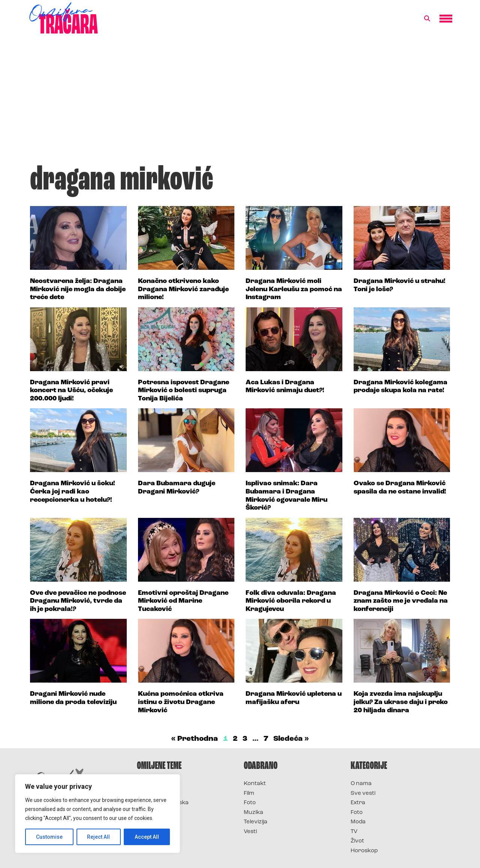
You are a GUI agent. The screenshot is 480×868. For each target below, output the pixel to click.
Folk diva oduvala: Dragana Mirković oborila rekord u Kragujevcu (291, 601)
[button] (427, 19)
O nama (361, 784)
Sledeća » (291, 739)
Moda (358, 822)
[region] (97, 814)
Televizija (256, 822)
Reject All (99, 837)
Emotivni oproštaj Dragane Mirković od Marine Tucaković (183, 601)
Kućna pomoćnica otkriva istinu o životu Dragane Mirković (181, 702)
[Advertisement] (240, 103)
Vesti (250, 832)
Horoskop (364, 851)
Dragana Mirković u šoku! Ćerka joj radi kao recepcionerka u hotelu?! (73, 492)
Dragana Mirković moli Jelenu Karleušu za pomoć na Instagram (294, 289)
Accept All (147, 837)
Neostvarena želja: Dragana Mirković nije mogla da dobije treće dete (78, 289)
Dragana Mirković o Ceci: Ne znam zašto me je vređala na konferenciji (401, 601)
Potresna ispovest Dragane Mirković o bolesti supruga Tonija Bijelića (184, 391)
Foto (250, 803)
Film (249, 794)
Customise (49, 837)
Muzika (253, 813)
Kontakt (255, 784)
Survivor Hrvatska (163, 803)
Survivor (149, 784)
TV (354, 832)
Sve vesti (363, 794)
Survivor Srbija (158, 813)
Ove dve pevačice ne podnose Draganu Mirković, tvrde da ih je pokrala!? (78, 601)
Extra (358, 803)
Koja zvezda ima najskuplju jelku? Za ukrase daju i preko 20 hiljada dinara (401, 702)
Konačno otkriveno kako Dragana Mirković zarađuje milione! (183, 289)
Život (357, 841)
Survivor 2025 (157, 794)
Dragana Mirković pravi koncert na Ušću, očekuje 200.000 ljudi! (71, 391)
